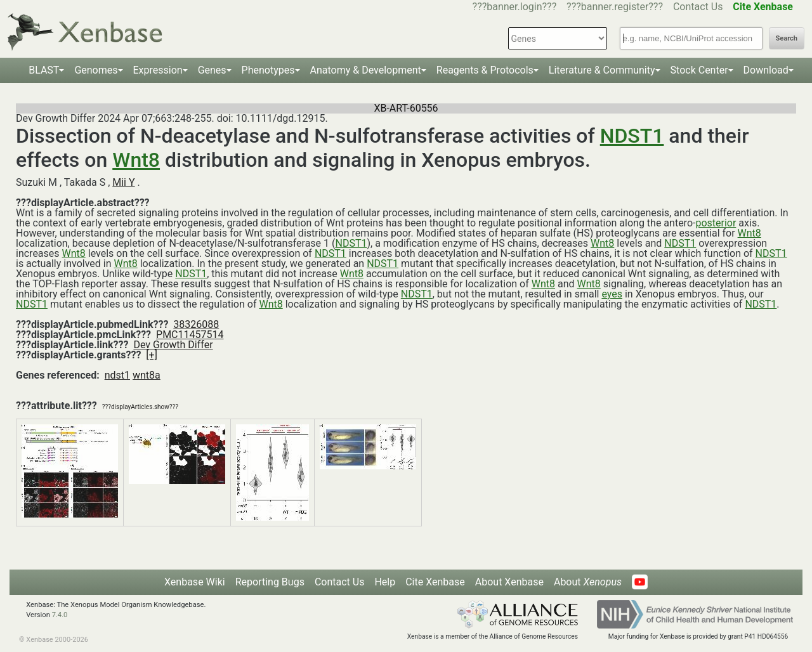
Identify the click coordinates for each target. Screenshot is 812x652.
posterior (716, 223)
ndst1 (117, 375)
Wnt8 (136, 160)
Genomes (96, 70)
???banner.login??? (515, 7)
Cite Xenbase (435, 582)
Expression (158, 70)
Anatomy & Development (366, 70)
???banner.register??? (615, 7)
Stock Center (699, 70)
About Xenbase (509, 582)
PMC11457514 (190, 335)
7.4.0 (60, 615)
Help (385, 582)
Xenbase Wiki (195, 582)
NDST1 (632, 136)
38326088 (196, 324)
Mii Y (123, 182)
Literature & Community (602, 70)
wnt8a (147, 375)
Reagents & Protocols (485, 70)
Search (787, 38)
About (588, 582)
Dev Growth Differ (173, 345)
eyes (612, 294)
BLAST (44, 70)
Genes (212, 70)
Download (766, 70)
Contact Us (698, 7)
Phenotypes (268, 70)
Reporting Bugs (270, 582)
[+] (152, 355)
